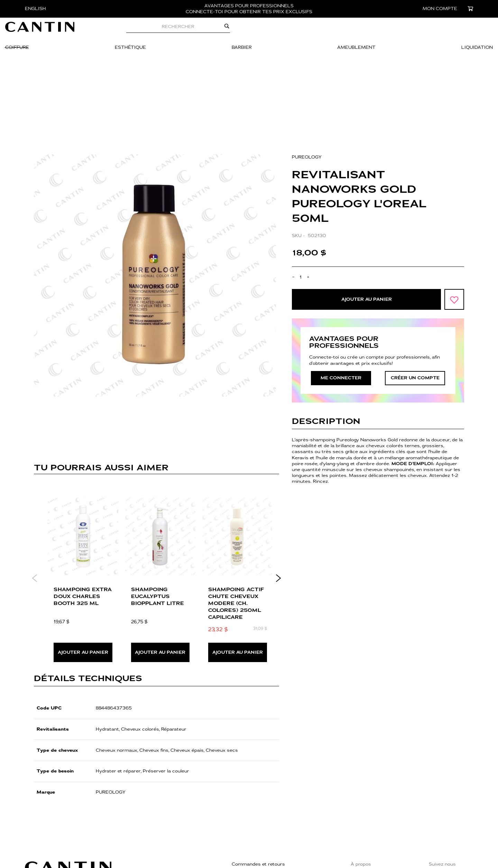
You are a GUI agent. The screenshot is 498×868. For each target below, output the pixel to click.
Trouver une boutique (375, 807)
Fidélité (359, 837)
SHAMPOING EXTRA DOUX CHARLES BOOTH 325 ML (83, 529)
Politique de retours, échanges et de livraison (283, 815)
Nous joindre (246, 806)
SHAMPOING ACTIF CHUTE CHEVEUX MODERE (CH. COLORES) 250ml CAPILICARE (236, 536)
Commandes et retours (258, 797)
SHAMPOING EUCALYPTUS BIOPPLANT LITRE (158, 529)
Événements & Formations (381, 827)
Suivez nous (442, 797)
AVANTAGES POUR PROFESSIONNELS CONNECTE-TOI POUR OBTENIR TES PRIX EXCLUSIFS (249, 9)
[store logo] (59, 31)
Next (278, 511)
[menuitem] (37, 52)
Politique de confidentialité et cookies (274, 823)
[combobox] (198, 30)
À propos (361, 797)
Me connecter (341, 311)
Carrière (360, 817)
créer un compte (415, 311)
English (35, 9)
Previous (35, 511)
